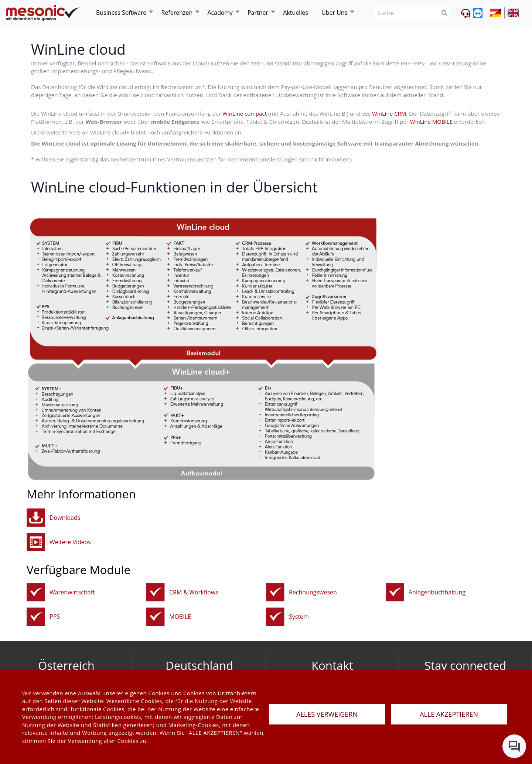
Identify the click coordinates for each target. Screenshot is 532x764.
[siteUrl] (497, 13)
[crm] (156, 592)
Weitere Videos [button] (70, 542)
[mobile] (156, 617)
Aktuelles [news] (296, 13)
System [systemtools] (299, 617)
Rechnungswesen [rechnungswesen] (313, 592)
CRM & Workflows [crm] (194, 592)
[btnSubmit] (445, 13)
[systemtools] (275, 617)
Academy (220, 13)
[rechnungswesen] (275, 592)
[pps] (36, 617)
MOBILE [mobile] (180, 617)
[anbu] (395, 592)
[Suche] (406, 13)
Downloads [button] (65, 518)
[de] (43, 13)
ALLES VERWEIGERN (327, 714)
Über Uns (334, 13)
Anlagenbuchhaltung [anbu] (437, 592)
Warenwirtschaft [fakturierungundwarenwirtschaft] (72, 592)
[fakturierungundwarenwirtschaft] (36, 592)
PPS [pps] (55, 617)
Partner (258, 13)
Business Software (121, 13)
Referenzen (177, 13)
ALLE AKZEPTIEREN (449, 714)
